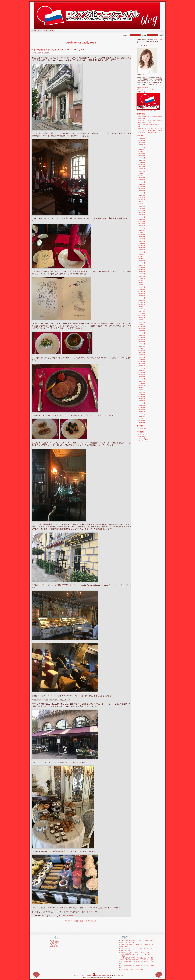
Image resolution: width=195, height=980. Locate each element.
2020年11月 (142, 230)
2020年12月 (142, 228)
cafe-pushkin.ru (69, 916)
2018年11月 (142, 283)
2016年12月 (142, 320)
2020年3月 (142, 248)
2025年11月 (142, 149)
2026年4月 (142, 138)
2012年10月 (142, 418)
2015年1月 (142, 366)
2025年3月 (142, 165)
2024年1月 (142, 195)
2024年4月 (142, 189)
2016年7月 (142, 331)
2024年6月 (142, 184)
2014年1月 (142, 386)
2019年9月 (142, 261)
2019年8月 (142, 263)
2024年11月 (142, 173)
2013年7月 (142, 399)
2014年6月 (142, 379)
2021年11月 (142, 204)
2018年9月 (142, 287)
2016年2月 (142, 342)
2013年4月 (142, 405)
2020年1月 (142, 252)
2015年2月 (142, 364)
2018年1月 (142, 305)
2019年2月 (142, 276)
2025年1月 (142, 169)
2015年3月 (142, 361)
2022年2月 (142, 197)
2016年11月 (142, 322)
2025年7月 (142, 158)
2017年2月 (142, 315)
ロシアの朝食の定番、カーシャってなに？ (133, 969)
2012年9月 (142, 421)
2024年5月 (142, 186)
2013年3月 (142, 407)
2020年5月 (142, 243)
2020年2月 (142, 250)
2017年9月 (142, 313)
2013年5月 (142, 403)
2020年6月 (142, 241)
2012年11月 (142, 416)
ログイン (141, 434)
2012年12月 (142, 414)
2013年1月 (142, 412)
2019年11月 (142, 256)
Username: (132, 35)
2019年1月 (142, 278)
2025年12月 (142, 147)
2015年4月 (142, 359)
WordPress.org (143, 441)
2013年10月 (142, 392)
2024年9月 (142, 178)
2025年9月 (142, 154)
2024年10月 (142, 175)
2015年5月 (142, 357)
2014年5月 (142, 381)
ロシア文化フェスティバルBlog (82, 975)
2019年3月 (142, 274)
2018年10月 (142, 285)
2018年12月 (142, 280)
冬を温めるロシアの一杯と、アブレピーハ (151, 128)
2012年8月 (142, 423)
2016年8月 (142, 329)
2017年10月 (142, 311)
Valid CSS (54, 944)
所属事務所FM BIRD (142, 87)
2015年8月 (142, 351)
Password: (150, 35)
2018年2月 (142, 302)
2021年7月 (142, 213)
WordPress (55, 947)
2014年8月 (142, 375)
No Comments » (91, 921)
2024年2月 (142, 193)
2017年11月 (142, 309)
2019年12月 (142, 254)
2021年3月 (142, 221)
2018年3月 (142, 300)
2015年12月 (142, 346)
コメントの (144, 439)
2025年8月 (142, 156)
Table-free (54, 945)
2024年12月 (142, 171)
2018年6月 (142, 294)
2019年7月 (142, 265)
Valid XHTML (55, 942)
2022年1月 (142, 200)
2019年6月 (142, 267)
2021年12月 (142, 202)
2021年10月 (142, 206)
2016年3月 (142, 340)
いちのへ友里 (78, 921)
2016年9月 (142, 326)
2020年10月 (142, 232)
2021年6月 (142, 215)
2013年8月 (142, 396)
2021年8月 (142, 210)
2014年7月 (142, 377)
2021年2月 (142, 224)
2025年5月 (142, 162)
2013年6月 (142, 401)
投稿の (142, 437)
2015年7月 (142, 353)
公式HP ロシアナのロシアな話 (145, 89)
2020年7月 (142, 239)
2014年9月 (142, 372)
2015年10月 (142, 348)
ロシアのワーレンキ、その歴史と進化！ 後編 (135, 952)
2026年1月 (142, 145)
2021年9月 (142, 208)
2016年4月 (142, 337)
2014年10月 (142, 370)
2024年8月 (142, 180)
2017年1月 (142, 318)
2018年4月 (142, 298)
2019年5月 (142, 270)
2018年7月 (142, 291)
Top (122, 975)
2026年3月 (142, 140)
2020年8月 (142, 237)
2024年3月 (142, 191)
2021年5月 (142, 217)
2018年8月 (142, 289)
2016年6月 (142, 333)
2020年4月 (142, 245)
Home (37, 30)
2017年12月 (142, 307)
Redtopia (107, 975)
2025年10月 (142, 151)
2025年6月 (142, 160)
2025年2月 (142, 167)
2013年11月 (142, 390)
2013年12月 (142, 388)
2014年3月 (142, 383)
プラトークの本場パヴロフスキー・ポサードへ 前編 (137, 960)
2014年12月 (142, 368)
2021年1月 (142, 226)
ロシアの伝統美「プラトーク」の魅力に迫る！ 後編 (137, 958)
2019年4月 (142, 272)
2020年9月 (142, 235)
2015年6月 (142, 355)
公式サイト (49, 30)
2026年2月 (142, 143)
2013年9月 (142, 394)
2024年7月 (142, 182)
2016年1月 (142, 344)
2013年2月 (142, 410)
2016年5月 (142, 335)
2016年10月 (142, 324)
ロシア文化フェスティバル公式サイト (148, 110)
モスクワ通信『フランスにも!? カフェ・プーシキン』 (59, 50)
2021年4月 (142, 219)
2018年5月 (142, 296)
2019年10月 (142, 259)
